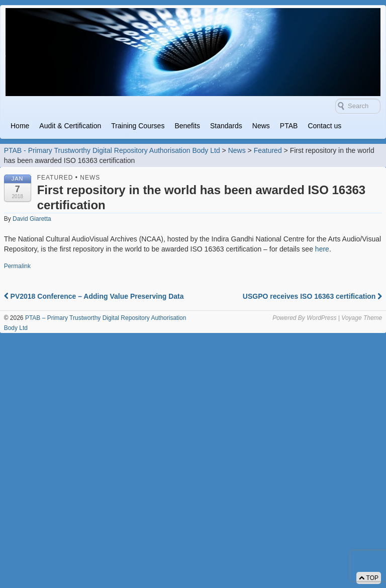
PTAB (289, 126)
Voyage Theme (362, 318)
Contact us (324, 126)
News (261, 126)
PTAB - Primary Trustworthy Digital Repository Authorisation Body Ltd (112, 150)
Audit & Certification (70, 126)
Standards (226, 126)
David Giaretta (32, 219)
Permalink (17, 266)
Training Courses (138, 126)
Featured (268, 150)
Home (20, 126)
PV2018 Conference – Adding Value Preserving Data (94, 296)
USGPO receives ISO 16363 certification (312, 296)
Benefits (187, 126)
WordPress (321, 318)
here (322, 249)
